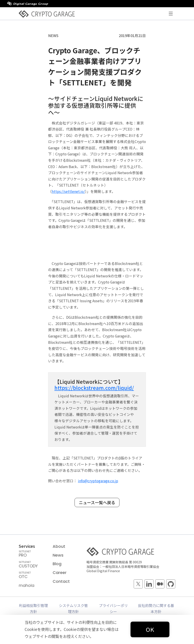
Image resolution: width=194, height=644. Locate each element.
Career (60, 573)
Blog (57, 564)
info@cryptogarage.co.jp (98, 481)
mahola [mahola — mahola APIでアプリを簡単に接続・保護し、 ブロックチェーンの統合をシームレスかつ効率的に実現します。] (27, 585)
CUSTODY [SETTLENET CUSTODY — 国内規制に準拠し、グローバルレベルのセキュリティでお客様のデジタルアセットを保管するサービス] (33, 565)
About (59, 546)
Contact (61, 581)
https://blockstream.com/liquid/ (94, 388)
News (58, 555)
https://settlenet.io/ (68, 191)
